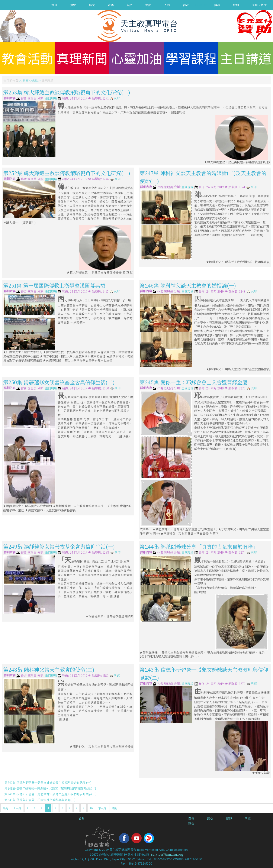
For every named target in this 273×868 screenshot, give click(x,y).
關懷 (191, 818)
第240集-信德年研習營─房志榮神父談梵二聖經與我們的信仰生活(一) (50, 794)
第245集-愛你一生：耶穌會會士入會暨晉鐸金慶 (194, 382)
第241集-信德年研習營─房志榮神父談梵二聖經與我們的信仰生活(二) (50, 788)
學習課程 (191, 58)
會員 (82, 818)
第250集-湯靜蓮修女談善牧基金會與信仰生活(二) (59, 382)
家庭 (148, 5)
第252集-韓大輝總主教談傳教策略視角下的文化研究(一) (67, 173)
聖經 (248, 818)
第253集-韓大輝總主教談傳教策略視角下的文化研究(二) (67, 92)
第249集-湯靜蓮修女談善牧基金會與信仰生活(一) (59, 546)
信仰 (229, 818)
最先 (5, 808)
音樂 (111, 5)
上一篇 (17, 808)
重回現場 (51, 98)
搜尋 (217, 5)
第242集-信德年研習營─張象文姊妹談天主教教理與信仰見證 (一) (48, 783)
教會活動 (27, 58)
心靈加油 (136, 58)
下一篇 (102, 808)
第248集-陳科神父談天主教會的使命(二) (49, 669)
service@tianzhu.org (167, 854)
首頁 (54, 5)
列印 (115, 98)
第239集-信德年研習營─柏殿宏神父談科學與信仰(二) (40, 800)
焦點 (73, 5)
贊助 (236, 5)
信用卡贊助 (259, 5)
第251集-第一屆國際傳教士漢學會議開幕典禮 (54, 285)
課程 (191, 823)
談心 (210, 818)
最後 (114, 808)
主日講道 (246, 58)
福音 (186, 5)
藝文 (92, 5)
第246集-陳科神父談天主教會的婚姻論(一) (188, 285)
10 (91, 808)
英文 (129, 5)
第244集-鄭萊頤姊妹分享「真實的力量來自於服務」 (199, 546)
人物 (167, 5)
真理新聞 (82, 58)
